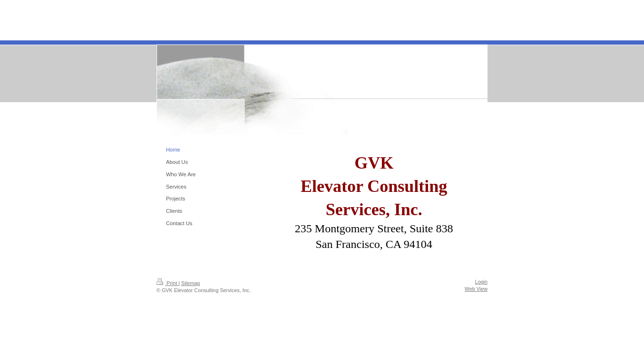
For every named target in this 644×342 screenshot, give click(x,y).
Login (481, 282)
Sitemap (191, 283)
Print (167, 283)
